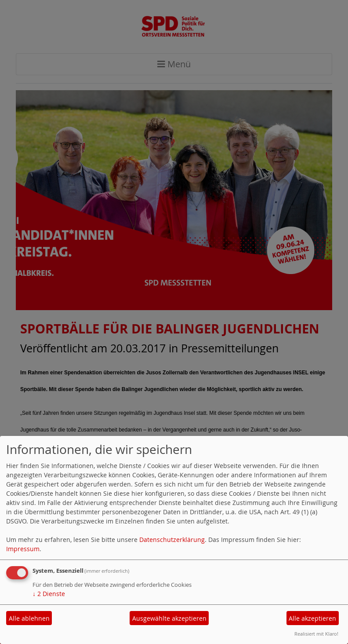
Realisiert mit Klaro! (316, 634)
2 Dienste (49, 594)
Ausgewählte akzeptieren (169, 618)
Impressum (23, 549)
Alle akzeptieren (312, 618)
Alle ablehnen (29, 618)
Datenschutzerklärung (172, 540)
